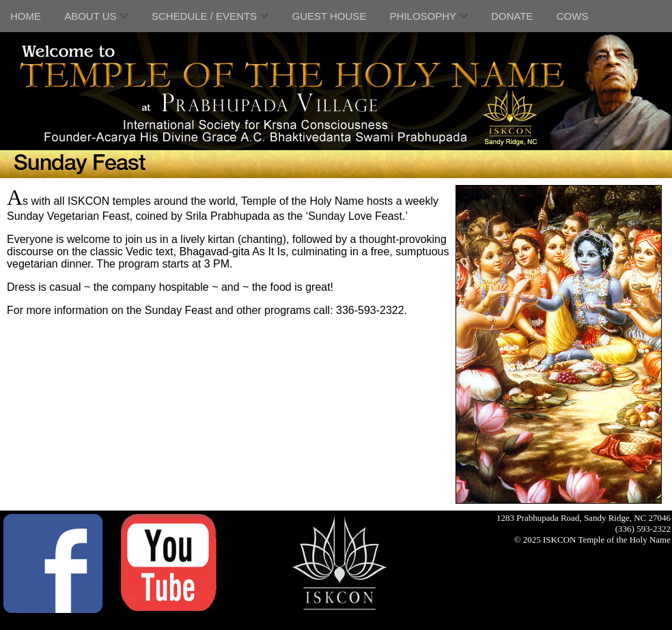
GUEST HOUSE (329, 16)
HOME (26, 16)
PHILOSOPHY (429, 16)
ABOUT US (96, 16)
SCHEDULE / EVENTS (210, 16)
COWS (573, 16)
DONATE (512, 16)
